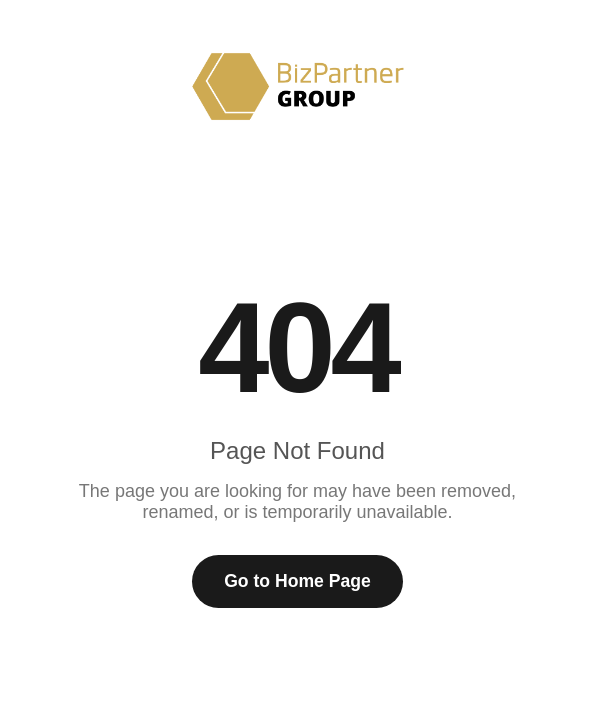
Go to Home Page (297, 581)
